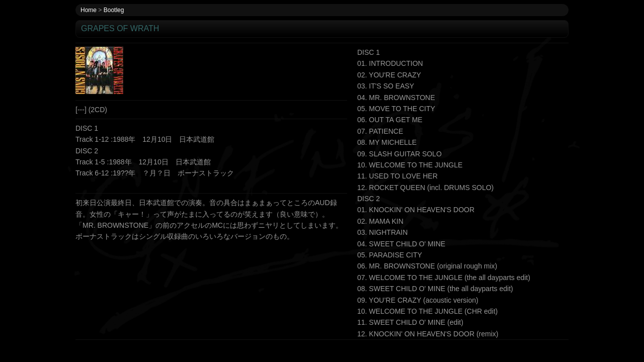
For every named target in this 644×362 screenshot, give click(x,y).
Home (89, 10)
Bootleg (114, 10)
